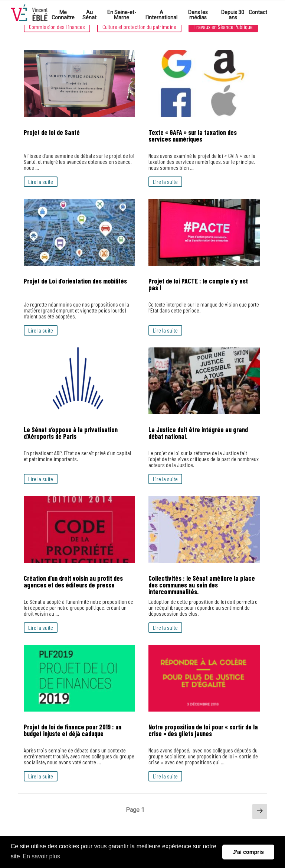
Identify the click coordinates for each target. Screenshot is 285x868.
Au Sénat (89, 15)
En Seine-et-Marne (122, 15)
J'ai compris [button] (248, 852)
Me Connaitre (63, 15)
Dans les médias (198, 15)
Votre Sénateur (29, 13)
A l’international (161, 15)
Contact (258, 12)
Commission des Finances (57, 27)
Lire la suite (41, 182)
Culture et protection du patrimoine (139, 27)
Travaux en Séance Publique (223, 27)
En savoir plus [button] (41, 856)
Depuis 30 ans (233, 15)
